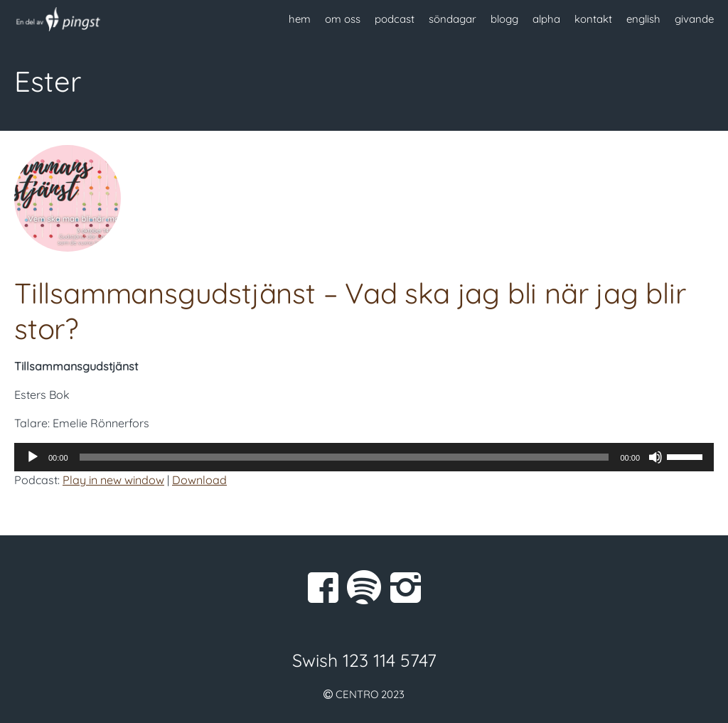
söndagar (453, 19)
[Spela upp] (33, 457)
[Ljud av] (655, 457)
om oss (343, 19)
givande (694, 19)
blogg (504, 19)
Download (199, 480)
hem (300, 19)
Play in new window (113, 480)
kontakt (593, 19)
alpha (546, 19)
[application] (364, 457)
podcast (395, 19)
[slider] (344, 457)
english (643, 19)
